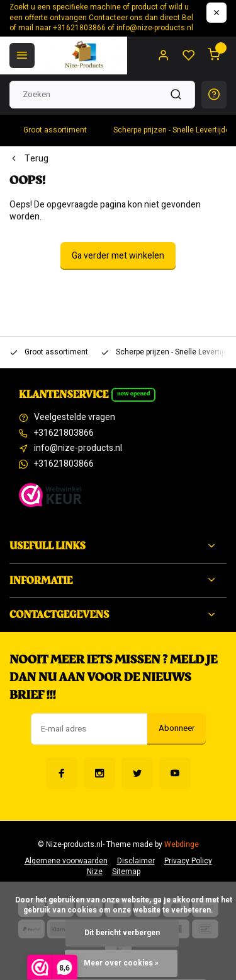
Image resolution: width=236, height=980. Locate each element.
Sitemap (126, 872)
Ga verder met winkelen (118, 256)
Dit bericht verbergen (122, 933)
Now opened (134, 394)
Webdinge (182, 845)
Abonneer (177, 728)
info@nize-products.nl (78, 448)
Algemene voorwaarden (66, 861)
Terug (29, 159)
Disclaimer (136, 861)
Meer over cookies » (121, 963)
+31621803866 (64, 433)
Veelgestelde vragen (75, 417)
